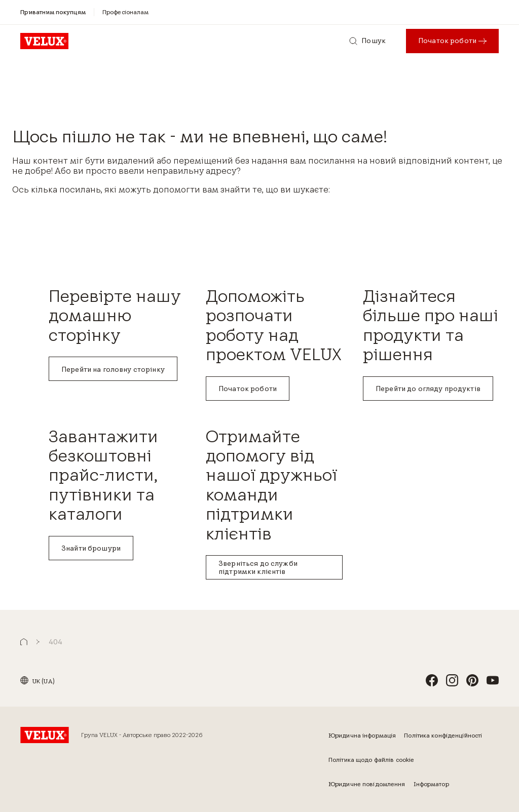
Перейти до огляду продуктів (428, 389)
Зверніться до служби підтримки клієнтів (258, 567)
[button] (24, 642)
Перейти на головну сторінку (113, 369)
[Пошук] (367, 41)
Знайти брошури (91, 548)
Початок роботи (248, 389)
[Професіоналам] (126, 12)
